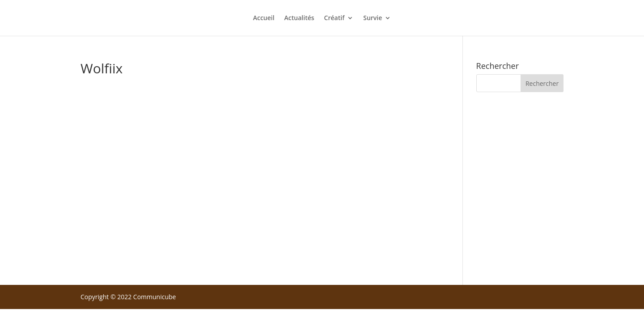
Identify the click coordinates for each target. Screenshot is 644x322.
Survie (373, 18)
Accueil (264, 18)
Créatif (335, 18)
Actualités (299, 18)
